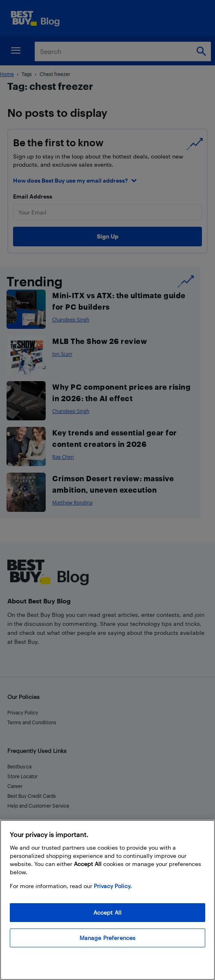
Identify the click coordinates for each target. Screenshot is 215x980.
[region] (107, 900)
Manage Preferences (108, 938)
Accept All (107, 912)
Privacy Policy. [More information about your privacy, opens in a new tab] (113, 886)
